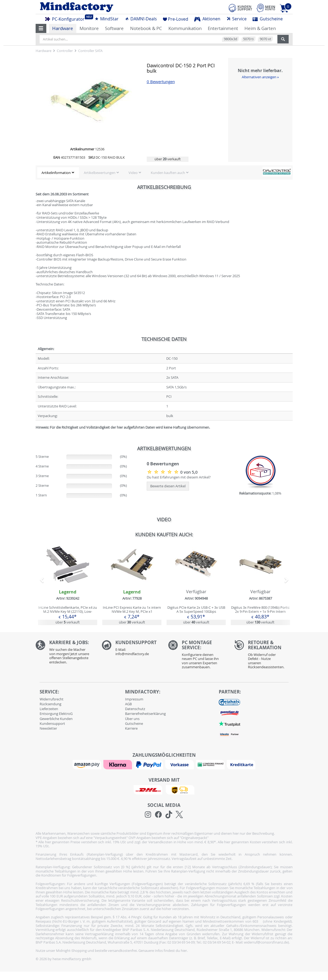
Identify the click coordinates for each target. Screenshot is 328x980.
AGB (128, 704)
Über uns (132, 719)
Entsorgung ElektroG (56, 714)
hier (184, 951)
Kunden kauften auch (168, 173)
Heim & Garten (260, 28)
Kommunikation (185, 28)
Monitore (89, 28)
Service (237, 19)
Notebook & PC (146, 28)
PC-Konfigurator (66, 18)
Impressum (134, 699)
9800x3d (231, 39)
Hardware (63, 28)
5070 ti (248, 39)
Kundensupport (52, 723)
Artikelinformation (56, 173)
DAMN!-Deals (141, 19)
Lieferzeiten (49, 709)
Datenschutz (135, 709)
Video (133, 173)
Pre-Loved (176, 19)
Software (114, 28)
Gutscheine (268, 19)
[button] (41, 28)
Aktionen (207, 19)
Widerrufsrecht (52, 699)
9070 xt (265, 39)
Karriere (131, 728)
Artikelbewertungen (100, 173)
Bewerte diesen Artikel (168, 486)
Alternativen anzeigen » (260, 77)
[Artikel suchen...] (159, 39)
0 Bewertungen (161, 82)
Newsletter (48, 728)
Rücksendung (50, 704)
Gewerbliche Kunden (56, 719)
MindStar (107, 19)
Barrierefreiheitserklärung (145, 714)
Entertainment (223, 28)
